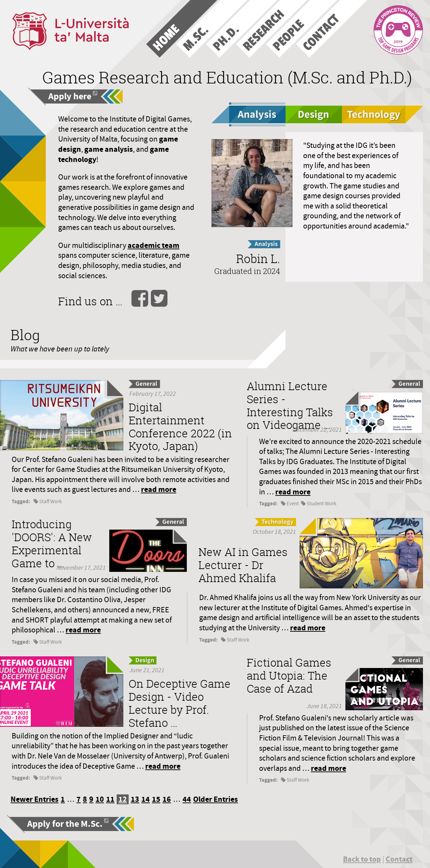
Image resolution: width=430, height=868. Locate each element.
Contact (399, 859)
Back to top (362, 859)
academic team (153, 245)
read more (159, 489)
